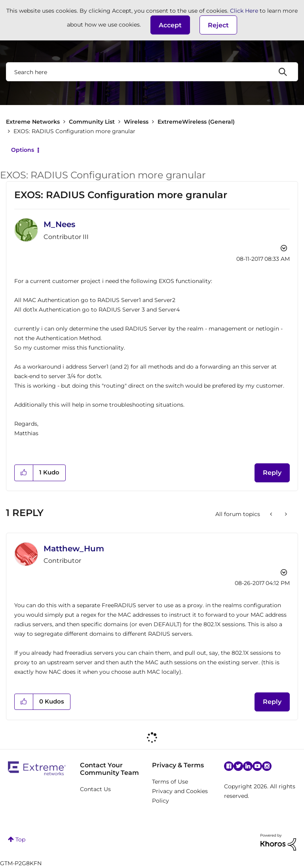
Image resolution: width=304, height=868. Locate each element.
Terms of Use (170, 782)
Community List (92, 122)
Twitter (238, 766)
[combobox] (152, 72)
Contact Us (95, 789)
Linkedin (248, 766)
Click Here (244, 11)
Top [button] (20, 839)
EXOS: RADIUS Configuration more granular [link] (74, 131)
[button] (170, 25)
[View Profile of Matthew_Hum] (74, 549)
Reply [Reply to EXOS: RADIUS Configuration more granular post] (272, 473)
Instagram (267, 766)
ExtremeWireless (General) (196, 122)
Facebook (229, 766)
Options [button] (23, 150)
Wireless (136, 122)
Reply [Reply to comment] (272, 702)
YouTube (257, 766)
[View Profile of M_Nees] (59, 224)
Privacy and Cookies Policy (180, 796)
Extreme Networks (33, 122)
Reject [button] (218, 25)
